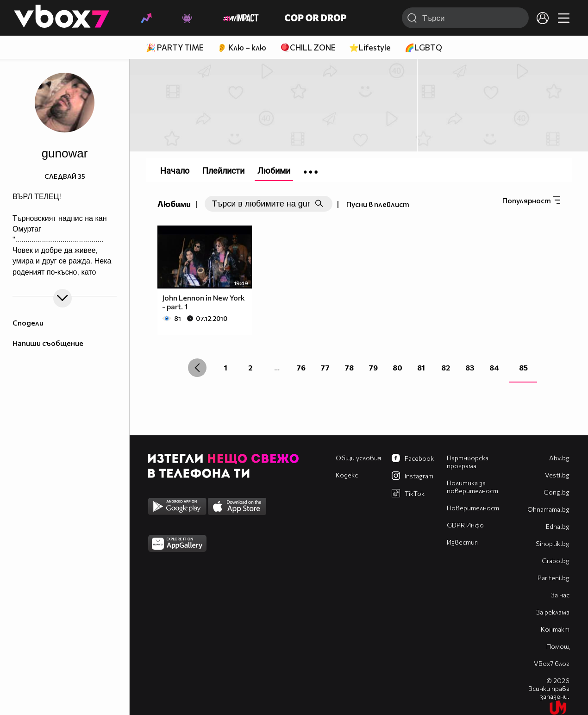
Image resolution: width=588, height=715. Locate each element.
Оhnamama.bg (548, 509)
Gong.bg (557, 492)
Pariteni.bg (554, 578)
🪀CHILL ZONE (308, 47)
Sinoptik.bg (553, 543)
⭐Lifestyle (370, 47)
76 (301, 367)
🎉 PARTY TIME (175, 47)
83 (470, 367)
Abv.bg (559, 458)
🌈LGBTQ (423, 47)
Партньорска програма (468, 462)
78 (349, 367)
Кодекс (347, 475)
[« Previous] (197, 368)
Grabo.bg (556, 561)
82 (446, 367)
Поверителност (473, 508)
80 (397, 367)
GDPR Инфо (465, 525)
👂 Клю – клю (242, 47)
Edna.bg (558, 526)
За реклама (553, 612)
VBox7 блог (552, 663)
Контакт (555, 629)
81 (421, 367)
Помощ (558, 646)
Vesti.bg (557, 475)
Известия (462, 542)
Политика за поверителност (472, 487)
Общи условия (358, 458)
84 (494, 367)
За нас (560, 595)
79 (373, 367)
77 (325, 367)
